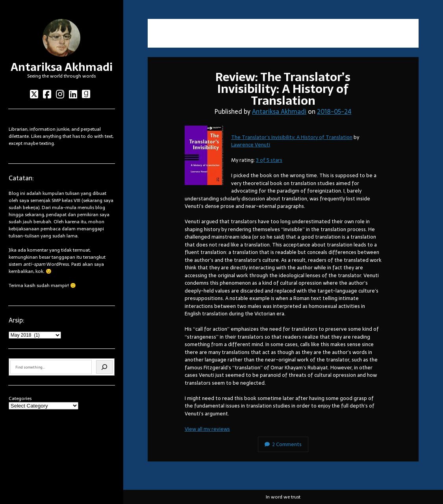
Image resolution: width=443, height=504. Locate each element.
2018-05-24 (334, 111)
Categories (20, 398)
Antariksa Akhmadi (62, 67)
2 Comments (283, 444)
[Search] (104, 367)
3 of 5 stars (269, 160)
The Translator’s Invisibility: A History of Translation (292, 137)
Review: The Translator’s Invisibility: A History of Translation (283, 89)
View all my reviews (207, 429)
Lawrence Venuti (251, 145)
